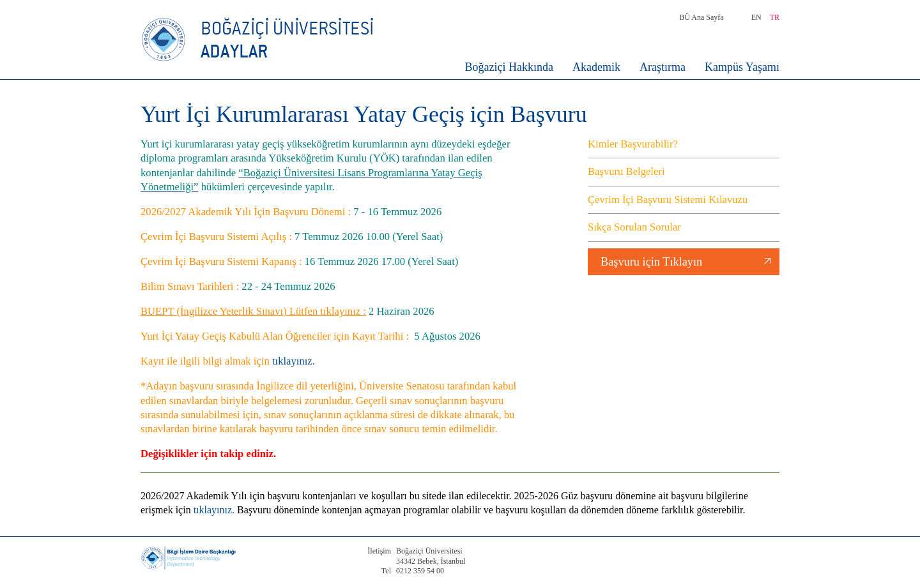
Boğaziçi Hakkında (509, 67)
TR (775, 17)
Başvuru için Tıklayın (651, 262)
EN (756, 17)
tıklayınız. (292, 361)
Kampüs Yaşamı (742, 67)
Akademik (596, 67)
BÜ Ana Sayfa (701, 17)
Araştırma (663, 67)
